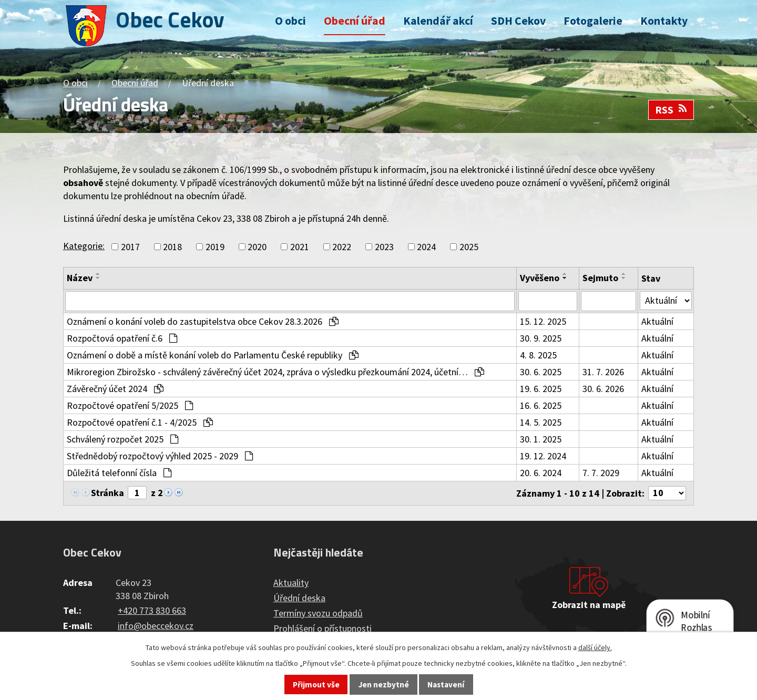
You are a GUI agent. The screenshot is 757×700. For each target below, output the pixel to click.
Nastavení (446, 684)
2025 (469, 247)
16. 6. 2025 (541, 405)
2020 (257, 247)
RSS (671, 110)
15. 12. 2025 (543, 321)
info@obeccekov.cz (156, 626)
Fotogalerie (593, 21)
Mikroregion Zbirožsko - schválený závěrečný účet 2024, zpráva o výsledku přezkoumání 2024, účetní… (275, 372)
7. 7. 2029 (601, 473)
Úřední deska (299, 598)
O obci (290, 21)
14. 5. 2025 (541, 422)
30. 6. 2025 (541, 372)
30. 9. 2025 (541, 338)
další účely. (595, 647)
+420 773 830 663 (152, 610)
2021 (300, 247)
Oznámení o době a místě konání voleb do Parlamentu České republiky (213, 355)
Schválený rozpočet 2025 (122, 439)
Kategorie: (84, 246)
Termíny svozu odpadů (318, 613)
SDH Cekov (518, 21)
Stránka (108, 493)
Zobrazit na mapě (589, 605)
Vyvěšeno (540, 278)
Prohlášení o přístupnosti (323, 628)
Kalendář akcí (438, 21)
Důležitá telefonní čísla (119, 473)
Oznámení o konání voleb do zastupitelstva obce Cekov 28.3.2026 (203, 321)
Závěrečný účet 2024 (115, 389)
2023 (384, 247)
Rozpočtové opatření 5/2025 (130, 405)
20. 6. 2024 (541, 473)
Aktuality (291, 583)
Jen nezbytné (384, 684)
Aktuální (657, 321)
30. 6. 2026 (603, 389)
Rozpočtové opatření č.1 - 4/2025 (140, 422)
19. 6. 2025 (541, 389)
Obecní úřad (355, 21)
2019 (215, 247)
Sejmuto (600, 278)
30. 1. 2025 (541, 439)
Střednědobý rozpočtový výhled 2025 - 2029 (160, 456)
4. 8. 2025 (538, 355)
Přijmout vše (316, 684)
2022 (342, 247)
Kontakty (664, 21)
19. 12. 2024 (543, 456)
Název (80, 278)
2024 (426, 247)
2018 (172, 247)
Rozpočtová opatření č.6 (122, 338)
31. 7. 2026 (603, 372)
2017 (130, 247)
